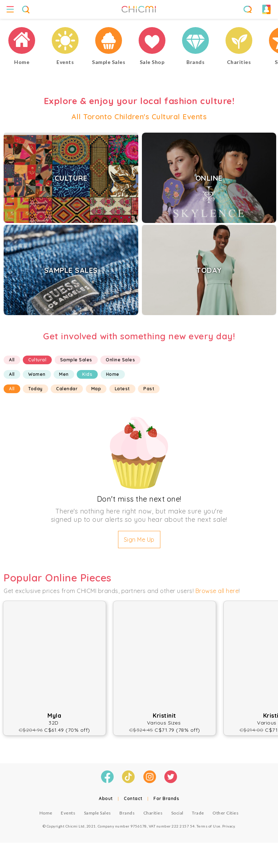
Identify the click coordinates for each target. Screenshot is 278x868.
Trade (198, 813)
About (106, 798)
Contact (133, 798)
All (12, 360)
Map (96, 389)
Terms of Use (208, 826)
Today (35, 389)
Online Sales (120, 360)
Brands (127, 813)
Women (37, 374)
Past (149, 389)
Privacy (229, 826)
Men (64, 374)
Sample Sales (76, 360)
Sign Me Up (139, 540)
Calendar (67, 389)
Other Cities (226, 813)
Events (68, 813)
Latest (122, 389)
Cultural (37, 360)
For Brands (166, 798)
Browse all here (217, 591)
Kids (87, 374)
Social (177, 813)
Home (113, 374)
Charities (153, 813)
